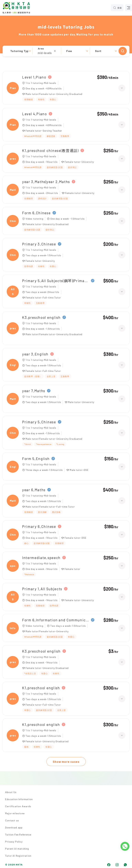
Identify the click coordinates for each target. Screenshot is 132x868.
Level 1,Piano (34, 77)
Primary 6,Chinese (39, 526)
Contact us (12, 820)
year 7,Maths (34, 391)
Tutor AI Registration (18, 856)
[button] (66, 51)
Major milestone (15, 813)
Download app (14, 827)
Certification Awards (18, 806)
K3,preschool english (41, 317)
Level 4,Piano (35, 114)
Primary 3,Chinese (39, 244)
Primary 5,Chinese (39, 422)
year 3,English (35, 354)
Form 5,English (36, 459)
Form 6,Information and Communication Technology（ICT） (56, 620)
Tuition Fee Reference (18, 835)
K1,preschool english (41, 688)
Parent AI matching (17, 849)
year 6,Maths (34, 490)
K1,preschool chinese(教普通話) (50, 150)
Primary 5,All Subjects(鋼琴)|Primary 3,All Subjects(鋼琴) (56, 281)
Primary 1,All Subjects (42, 589)
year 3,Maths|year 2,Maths (46, 182)
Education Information (19, 799)
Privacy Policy (14, 842)
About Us (11, 792)
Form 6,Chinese (36, 213)
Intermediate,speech (41, 558)
